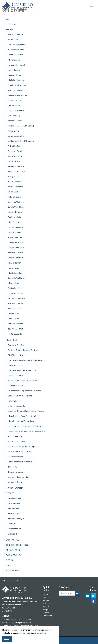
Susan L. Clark (14, 39)
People (46, 600)
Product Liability (15, 436)
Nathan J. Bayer (15, 100)
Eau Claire (28, 619)
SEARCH (10, 565)
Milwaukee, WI (14, 498)
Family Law (13, 401)
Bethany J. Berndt (15, 34)
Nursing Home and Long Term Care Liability (27, 431)
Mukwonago (26, 622)
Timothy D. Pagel (15, 329)
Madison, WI (13, 508)
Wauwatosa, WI (15, 529)
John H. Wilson (14, 313)
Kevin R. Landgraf (15, 187)
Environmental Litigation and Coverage (24, 391)
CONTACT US (12, 540)
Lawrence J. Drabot (16, 136)
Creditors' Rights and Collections (22, 370)
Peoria (20, 626)
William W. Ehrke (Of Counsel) (21, 141)
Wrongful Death (15, 482)
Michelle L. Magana (16, 80)
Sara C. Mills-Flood (16, 207)
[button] (77, 593)
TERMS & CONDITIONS (17, 545)
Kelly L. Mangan (15, 197)
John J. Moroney (15, 212)
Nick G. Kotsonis (15, 181)
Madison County (31, 626)
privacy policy (39, 633)
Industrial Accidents (16, 406)
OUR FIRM (11, 24)
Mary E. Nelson (14, 222)
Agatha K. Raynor (15, 232)
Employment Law (15, 385)
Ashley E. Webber (15, 258)
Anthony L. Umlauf (16, 90)
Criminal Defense (15, 375)
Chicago (12, 626)
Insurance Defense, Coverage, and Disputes (26, 411)
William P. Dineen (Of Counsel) (21, 126)
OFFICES (10, 493)
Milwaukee (17, 619)
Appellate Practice (16, 345)
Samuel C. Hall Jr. (15, 156)
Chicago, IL (13, 534)
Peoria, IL (12, 524)
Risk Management (16, 457)
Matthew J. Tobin (15, 253)
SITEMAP (10, 560)
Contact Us (7, 611)
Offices (46, 612)
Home (7, 19)
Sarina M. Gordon (15, 55)
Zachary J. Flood (15, 151)
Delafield (15, 622)
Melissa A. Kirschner (17, 171)
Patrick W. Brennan (16, 110)
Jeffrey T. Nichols (15, 227)
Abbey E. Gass (14, 60)
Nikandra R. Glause (16, 50)
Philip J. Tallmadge (16, 247)
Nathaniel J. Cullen (16, 293)
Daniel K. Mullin (15, 217)
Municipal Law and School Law (21, 421)
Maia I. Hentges (15, 283)
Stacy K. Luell (13, 192)
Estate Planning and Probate (20, 396)
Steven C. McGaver (16, 202)
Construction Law (15, 365)
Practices (47, 603)
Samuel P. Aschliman (16, 278)
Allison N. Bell (14, 105)
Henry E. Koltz (14, 176)
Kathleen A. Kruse (15, 303)
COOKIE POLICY (14, 555)
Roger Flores (13, 268)
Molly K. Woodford (16, 298)
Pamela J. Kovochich (17, 65)
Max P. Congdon (15, 273)
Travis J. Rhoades (15, 237)
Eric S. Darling (14, 116)
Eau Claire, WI (14, 503)
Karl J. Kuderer (14, 70)
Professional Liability (17, 441)
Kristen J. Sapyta (15, 334)
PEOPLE (10, 29)
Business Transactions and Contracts (24, 350)
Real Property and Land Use (20, 451)
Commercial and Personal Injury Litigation (26, 360)
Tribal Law (12, 467)
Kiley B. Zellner (14, 263)
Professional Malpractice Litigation (23, 446)
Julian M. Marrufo (15, 324)
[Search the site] (69, 593)
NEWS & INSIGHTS (15, 488)
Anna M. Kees (14, 319)
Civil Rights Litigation (17, 355)
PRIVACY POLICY (14, 550)
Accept (7, 639)
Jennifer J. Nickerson (17, 85)
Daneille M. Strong (16, 242)
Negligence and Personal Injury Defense (25, 426)
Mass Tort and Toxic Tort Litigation (23, 416)
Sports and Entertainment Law (21, 462)
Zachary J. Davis (15, 121)
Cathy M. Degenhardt (17, 44)
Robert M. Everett (16, 146)
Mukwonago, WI (15, 513)
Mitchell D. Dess (15, 308)
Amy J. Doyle (13, 131)
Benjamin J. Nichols (16, 288)
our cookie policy (23, 633)
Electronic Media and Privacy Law (22, 380)
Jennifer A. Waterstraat (18, 95)
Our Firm (47, 597)
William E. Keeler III (16, 166)
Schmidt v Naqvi (13, 570)
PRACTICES (11, 340)
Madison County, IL (16, 518)
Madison (6, 622)
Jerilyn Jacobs (14, 161)
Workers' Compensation (18, 477)
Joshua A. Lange (15, 75)
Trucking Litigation (16, 472)
